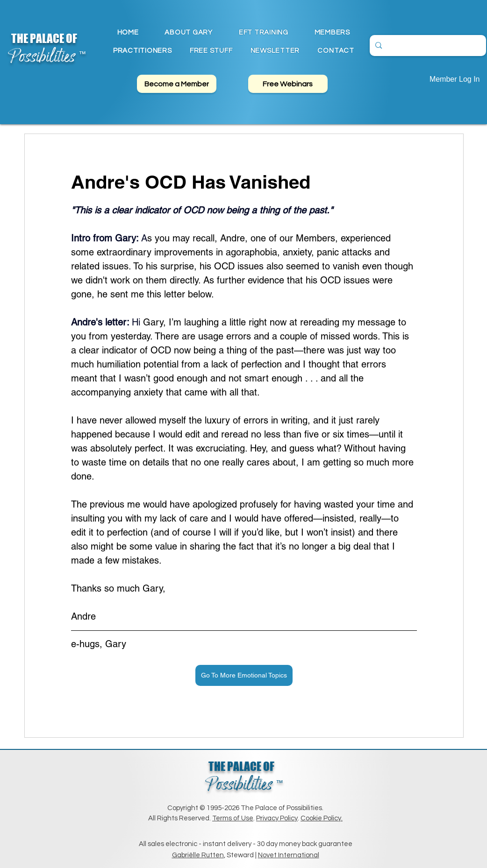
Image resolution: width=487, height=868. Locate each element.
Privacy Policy (277, 818)
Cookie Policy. (322, 818)
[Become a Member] (177, 84)
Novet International (289, 855)
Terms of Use (233, 818)
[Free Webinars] (288, 84)
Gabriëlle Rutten (198, 855)
